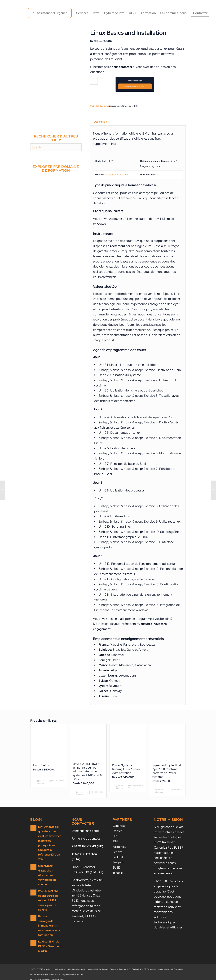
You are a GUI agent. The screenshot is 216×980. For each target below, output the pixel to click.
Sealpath (119, 865)
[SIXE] (19, 13)
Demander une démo (86, 834)
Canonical (119, 829)
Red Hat (118, 859)
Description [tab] (100, 122)
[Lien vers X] (183, 976)
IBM (115, 844)
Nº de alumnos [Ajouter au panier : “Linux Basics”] (40, 783)
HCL (116, 839)
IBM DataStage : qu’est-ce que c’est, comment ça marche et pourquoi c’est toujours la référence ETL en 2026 (50, 843)
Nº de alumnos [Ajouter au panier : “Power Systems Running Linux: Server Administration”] (119, 790)
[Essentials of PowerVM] (3, 490)
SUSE (117, 870)
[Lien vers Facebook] (178, 976)
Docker (118, 834)
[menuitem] (50, 13)
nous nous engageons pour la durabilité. (169, 889)
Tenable (118, 875)
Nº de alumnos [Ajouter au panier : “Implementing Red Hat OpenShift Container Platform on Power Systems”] (159, 794)
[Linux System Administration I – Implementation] (213, 490)
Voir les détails (56, 782)
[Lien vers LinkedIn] (173, 976)
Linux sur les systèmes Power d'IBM (124, 106)
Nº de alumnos (135, 81)
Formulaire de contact (87, 841)
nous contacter (122, 67)
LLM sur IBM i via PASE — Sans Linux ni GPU (49, 928)
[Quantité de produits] (94, 81)
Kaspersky (120, 849)
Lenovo (118, 854)
